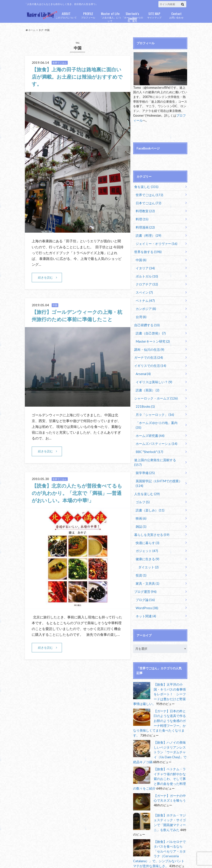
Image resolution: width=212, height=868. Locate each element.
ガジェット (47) (146, 532)
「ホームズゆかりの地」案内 (132, 17)
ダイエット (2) (148, 548)
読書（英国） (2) (147, 385)
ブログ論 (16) (145, 580)
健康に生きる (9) (147, 540)
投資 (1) (141, 556)
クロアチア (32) (146, 281)
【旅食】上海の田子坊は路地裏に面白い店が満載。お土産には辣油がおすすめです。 (76, 76)
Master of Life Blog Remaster (62, 857)
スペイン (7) (144, 289)
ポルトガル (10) (146, 273)
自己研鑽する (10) (146, 321)
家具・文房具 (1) (147, 564)
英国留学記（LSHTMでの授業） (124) (157, 466)
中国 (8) (141, 257)
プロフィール (88, 15)
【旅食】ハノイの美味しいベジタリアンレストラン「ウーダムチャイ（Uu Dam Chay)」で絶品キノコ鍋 (160, 729)
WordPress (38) (147, 588)
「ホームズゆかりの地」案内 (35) (158, 416)
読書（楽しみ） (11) (149, 493)
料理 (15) (142, 218)
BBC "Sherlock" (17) (149, 440)
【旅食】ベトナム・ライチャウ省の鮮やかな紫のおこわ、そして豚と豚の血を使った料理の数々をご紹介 (160, 754)
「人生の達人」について (110, 17)
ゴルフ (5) (142, 485)
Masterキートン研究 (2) (152, 337)
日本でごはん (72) (148, 202)
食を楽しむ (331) (145, 186)
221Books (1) (145, 400)
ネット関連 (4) (145, 596)
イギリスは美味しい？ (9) (153, 377)
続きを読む (45, 277)
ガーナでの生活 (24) (147, 353)
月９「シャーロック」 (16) (154, 408)
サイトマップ (154, 15)
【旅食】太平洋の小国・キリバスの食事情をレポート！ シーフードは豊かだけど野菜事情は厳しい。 (160, 673)
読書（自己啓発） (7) (150, 329)
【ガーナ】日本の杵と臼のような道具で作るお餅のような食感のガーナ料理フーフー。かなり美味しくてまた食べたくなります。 (160, 699)
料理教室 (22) (145, 210)
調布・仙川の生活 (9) (148, 345)
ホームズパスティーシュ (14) (155, 432)
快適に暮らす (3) (147, 524)
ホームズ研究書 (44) (149, 424)
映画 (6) (141, 501)
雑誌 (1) (141, 509)
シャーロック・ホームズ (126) (154, 393)
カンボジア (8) (145, 305)
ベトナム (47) (145, 297)
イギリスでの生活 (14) (149, 361)
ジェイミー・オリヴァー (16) (155, 242)
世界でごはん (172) (148, 194)
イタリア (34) (145, 265)
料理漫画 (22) (145, 226)
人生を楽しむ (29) (146, 477)
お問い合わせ (177, 15)
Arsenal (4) (143, 369)
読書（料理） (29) (148, 234)
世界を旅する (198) (147, 249)
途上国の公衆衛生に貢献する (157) (157, 448)
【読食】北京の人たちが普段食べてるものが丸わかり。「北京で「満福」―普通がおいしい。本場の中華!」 (76, 493)
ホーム (31, 30)
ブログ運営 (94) (144, 572)
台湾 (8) (141, 313)
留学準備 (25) (145, 456)
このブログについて (66, 15)
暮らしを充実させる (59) (150, 516)
